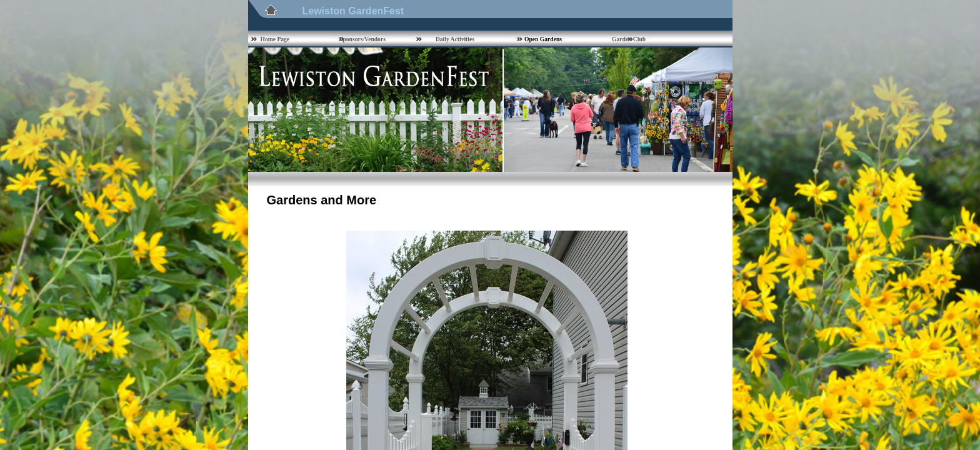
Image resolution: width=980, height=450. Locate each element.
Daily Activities (455, 39)
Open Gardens (543, 39)
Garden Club (629, 39)
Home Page (275, 39)
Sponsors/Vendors (362, 39)
